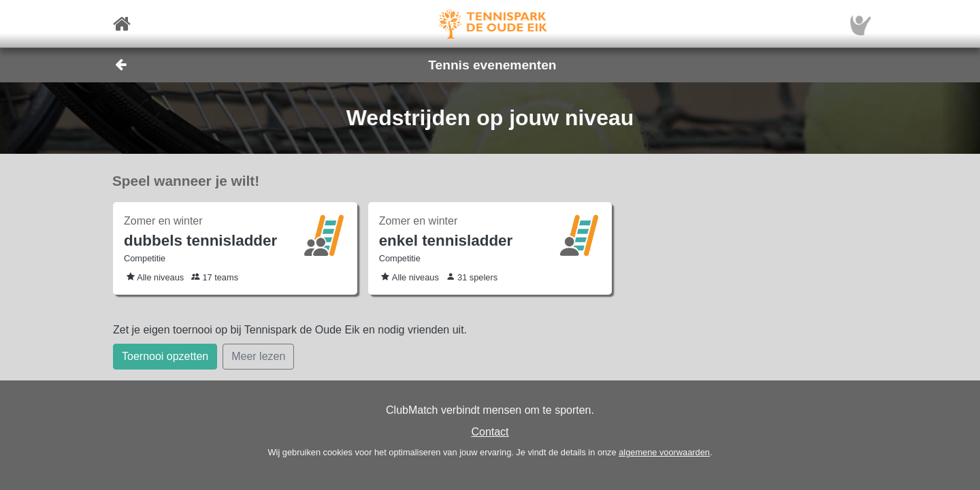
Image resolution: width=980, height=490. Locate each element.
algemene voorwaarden (664, 452)
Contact (490, 432)
